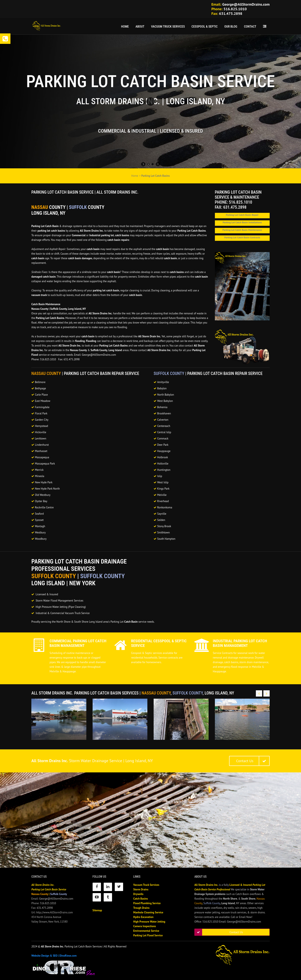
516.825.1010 (235, 9)
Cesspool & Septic (205, 27)
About (140, 27)
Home (125, 27)
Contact (250, 27)
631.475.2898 (231, 13)
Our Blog (231, 27)
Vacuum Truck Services (168, 27)
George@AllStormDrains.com (246, 4)
